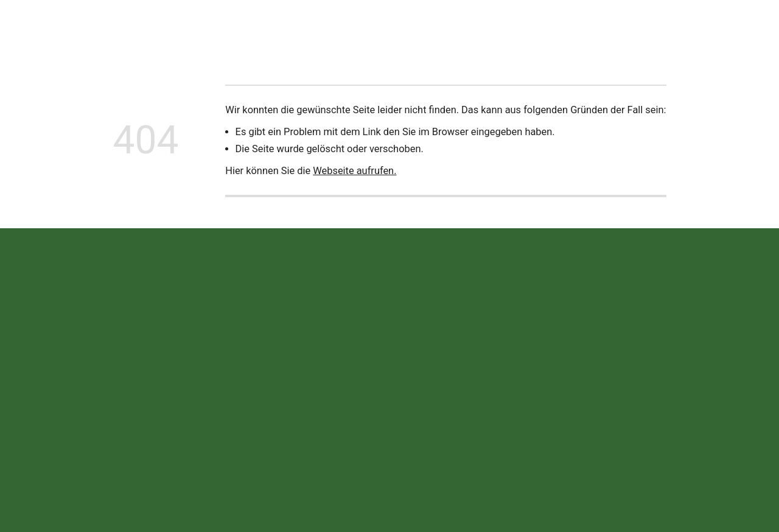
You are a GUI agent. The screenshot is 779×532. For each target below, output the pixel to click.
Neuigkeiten (198, 26)
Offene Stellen (507, 26)
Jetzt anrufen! (717, 26)
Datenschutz (625, 386)
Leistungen (325, 26)
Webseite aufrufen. (355, 171)
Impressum (565, 386)
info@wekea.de (297, 427)
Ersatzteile (387, 26)
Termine (444, 26)
